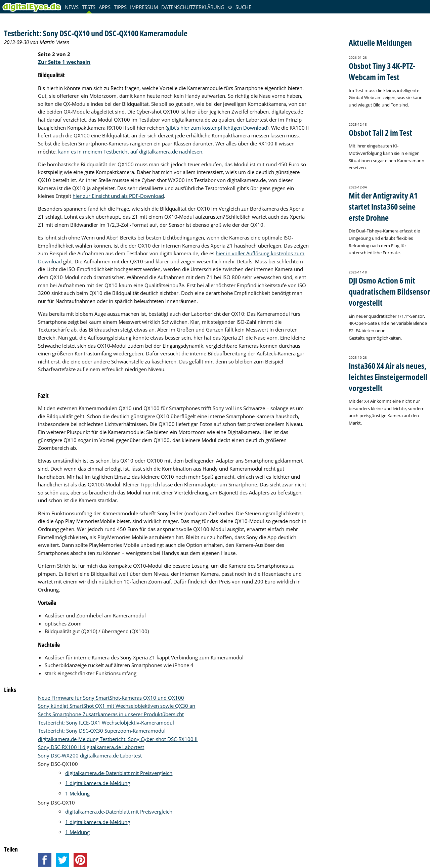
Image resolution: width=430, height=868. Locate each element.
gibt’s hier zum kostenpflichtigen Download (217, 128)
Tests (89, 7)
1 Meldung (77, 793)
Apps (105, 7)
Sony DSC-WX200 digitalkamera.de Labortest (90, 755)
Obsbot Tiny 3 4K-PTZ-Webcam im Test (382, 71)
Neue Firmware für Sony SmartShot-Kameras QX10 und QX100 (111, 698)
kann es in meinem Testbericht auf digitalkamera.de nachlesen (130, 151)
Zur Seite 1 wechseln (64, 62)
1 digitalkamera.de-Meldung (98, 783)
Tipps (120, 7)
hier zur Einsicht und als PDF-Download (118, 196)
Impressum (144, 7)
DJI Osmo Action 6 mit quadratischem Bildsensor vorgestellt (389, 291)
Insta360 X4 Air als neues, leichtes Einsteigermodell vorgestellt (388, 377)
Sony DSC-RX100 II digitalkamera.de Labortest (91, 747)
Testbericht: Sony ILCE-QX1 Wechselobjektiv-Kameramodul (106, 723)
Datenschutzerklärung (193, 7)
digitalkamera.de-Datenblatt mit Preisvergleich (119, 773)
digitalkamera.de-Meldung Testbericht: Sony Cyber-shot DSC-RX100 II (118, 739)
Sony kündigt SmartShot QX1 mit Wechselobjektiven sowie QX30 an (117, 706)
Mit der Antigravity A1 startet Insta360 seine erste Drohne (383, 206)
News (72, 7)
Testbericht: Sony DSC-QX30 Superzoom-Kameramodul (102, 731)
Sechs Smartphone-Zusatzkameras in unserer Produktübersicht (111, 714)
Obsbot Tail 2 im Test (380, 133)
